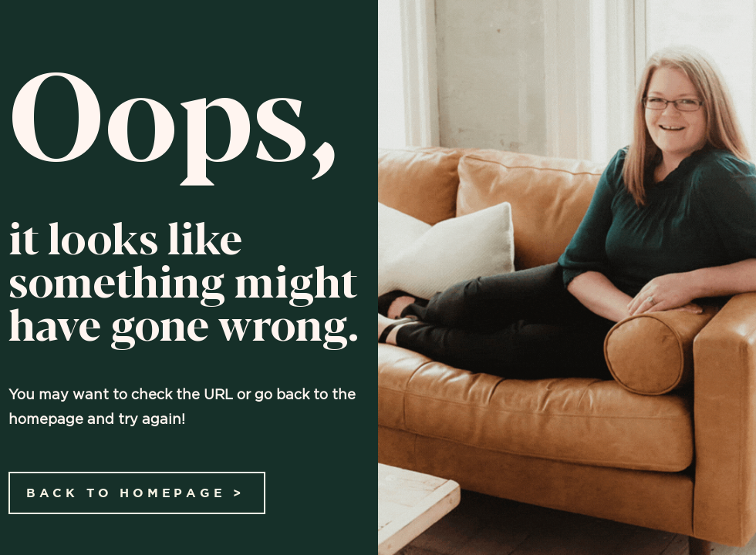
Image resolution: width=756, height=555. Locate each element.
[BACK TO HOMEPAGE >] (137, 493)
